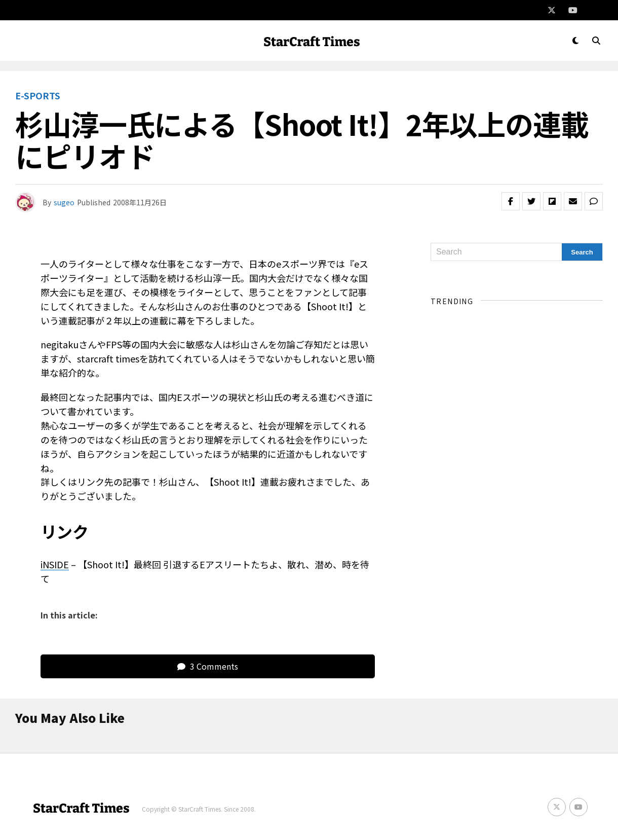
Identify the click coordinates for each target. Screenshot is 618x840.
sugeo (64, 202)
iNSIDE (55, 564)
